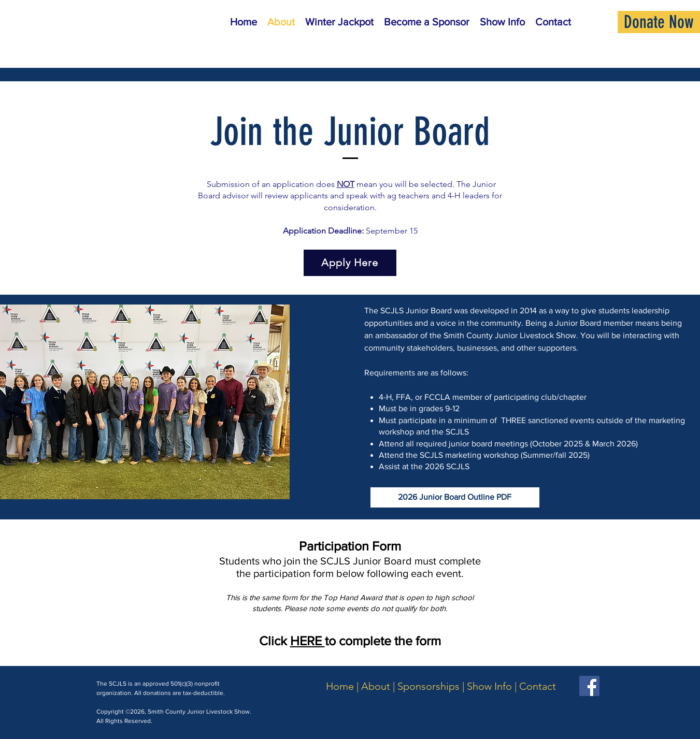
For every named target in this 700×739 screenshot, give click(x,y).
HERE (308, 641)
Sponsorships (428, 686)
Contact (538, 686)
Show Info (489, 686)
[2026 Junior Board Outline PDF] (455, 497)
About (376, 686)
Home (340, 686)
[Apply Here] (350, 263)
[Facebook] (589, 686)
